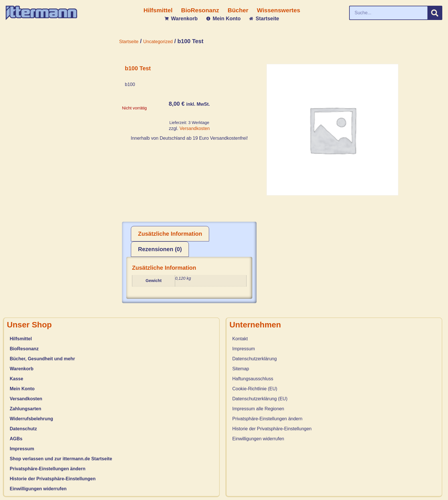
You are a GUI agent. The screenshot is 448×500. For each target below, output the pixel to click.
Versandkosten (195, 128)
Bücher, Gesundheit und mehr (42, 359)
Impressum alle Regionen (258, 409)
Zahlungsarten (25, 409)
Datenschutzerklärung (255, 359)
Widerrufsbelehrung (31, 419)
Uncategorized (158, 42)
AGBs (16, 439)
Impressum (22, 449)
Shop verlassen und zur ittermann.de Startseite (61, 459)
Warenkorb (22, 369)
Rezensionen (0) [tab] (160, 249)
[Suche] (435, 13)
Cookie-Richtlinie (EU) (255, 389)
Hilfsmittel (21, 339)
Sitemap (241, 369)
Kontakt (240, 339)
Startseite (129, 42)
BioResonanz (24, 349)
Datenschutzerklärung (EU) (260, 399)
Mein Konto (22, 389)
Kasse (16, 379)
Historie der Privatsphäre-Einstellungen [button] (53, 479)
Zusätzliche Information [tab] (170, 234)
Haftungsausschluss (253, 379)
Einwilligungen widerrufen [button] (38, 489)
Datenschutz (23, 429)
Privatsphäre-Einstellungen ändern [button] (48, 469)
